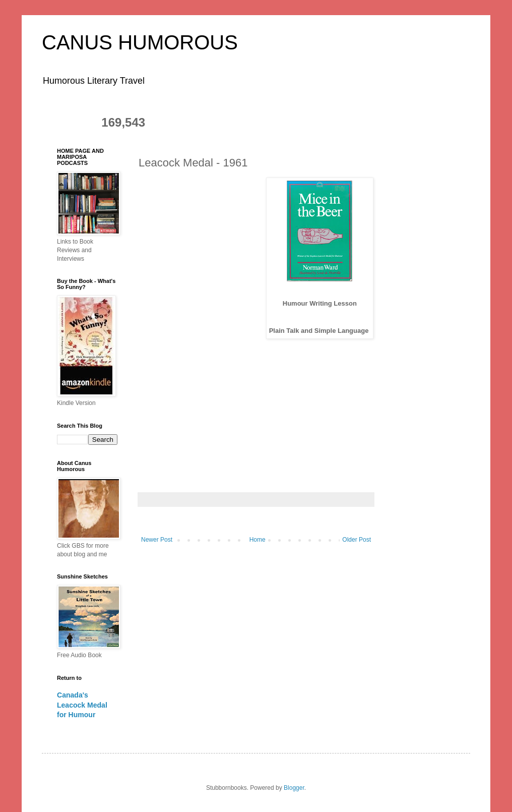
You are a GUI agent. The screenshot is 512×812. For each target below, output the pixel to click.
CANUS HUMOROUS (140, 42)
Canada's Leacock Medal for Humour (82, 705)
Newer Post (157, 540)
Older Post (357, 540)
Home (258, 540)
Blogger (294, 788)
